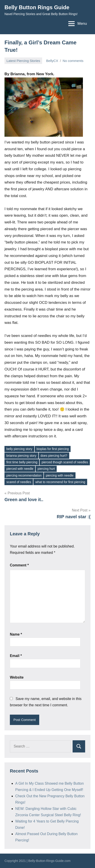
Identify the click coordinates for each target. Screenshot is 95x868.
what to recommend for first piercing (60, 482)
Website (17, 677)
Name (16, 634)
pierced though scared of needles (65, 462)
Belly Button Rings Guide (37, 7)
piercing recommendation (24, 475)
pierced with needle (20, 469)
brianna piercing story (21, 456)
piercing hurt (46, 469)
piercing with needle (60, 475)
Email (16, 656)
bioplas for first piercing (53, 449)
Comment (19, 565)
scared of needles (19, 482)
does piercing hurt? (54, 456)
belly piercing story (19, 449)
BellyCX (52, 61)
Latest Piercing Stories (23, 61)
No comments (73, 61)
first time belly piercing (22, 462)
